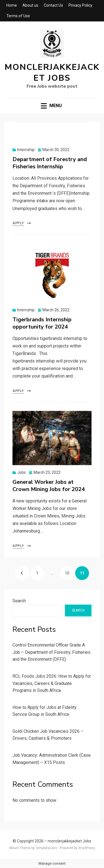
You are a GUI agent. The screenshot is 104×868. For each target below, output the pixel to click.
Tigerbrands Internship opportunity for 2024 (42, 323)
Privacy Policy (80, 5)
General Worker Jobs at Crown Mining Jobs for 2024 (49, 486)
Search (19, 601)
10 (69, 571)
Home (12, 5)
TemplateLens (46, 848)
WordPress (87, 848)
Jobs (21, 472)
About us (30, 5)
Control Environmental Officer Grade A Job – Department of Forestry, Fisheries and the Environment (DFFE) (51, 652)
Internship (26, 150)
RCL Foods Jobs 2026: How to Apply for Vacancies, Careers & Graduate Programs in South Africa (52, 683)
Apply (18, 223)
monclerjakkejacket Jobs (52, 73)
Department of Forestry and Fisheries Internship (50, 163)
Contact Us (53, 5)
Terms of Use (18, 16)
